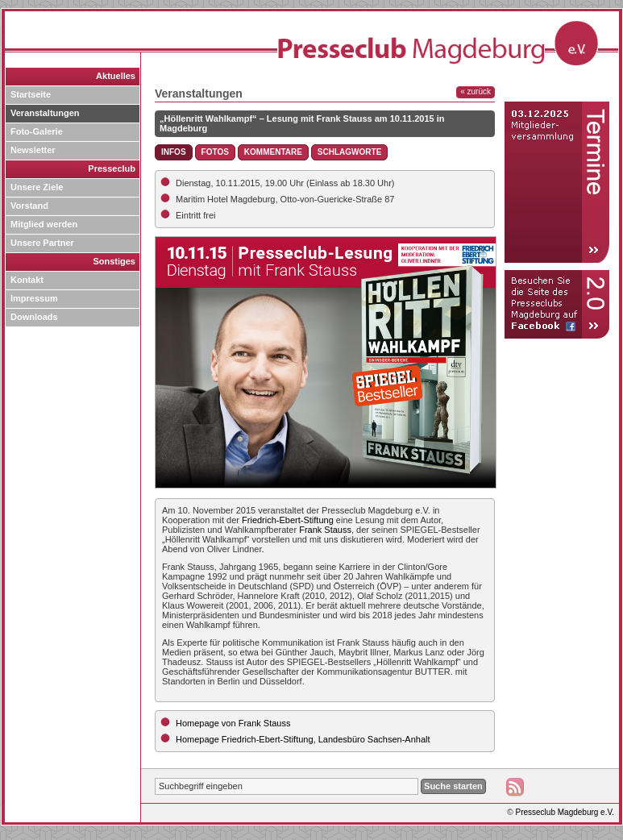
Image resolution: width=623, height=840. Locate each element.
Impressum (34, 298)
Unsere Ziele (37, 187)
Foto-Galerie (37, 131)
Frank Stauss (325, 530)
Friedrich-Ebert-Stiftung (288, 520)
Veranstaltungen (45, 113)
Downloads (34, 317)
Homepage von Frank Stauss (233, 723)
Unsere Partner (42, 243)
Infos (174, 152)
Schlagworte (349, 152)
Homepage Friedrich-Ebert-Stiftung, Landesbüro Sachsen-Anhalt (303, 739)
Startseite (31, 94)
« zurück (476, 91)
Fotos (215, 152)
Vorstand (29, 206)
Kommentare (273, 152)
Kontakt (27, 280)
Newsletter (33, 150)
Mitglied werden (44, 224)
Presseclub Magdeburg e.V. (565, 812)
